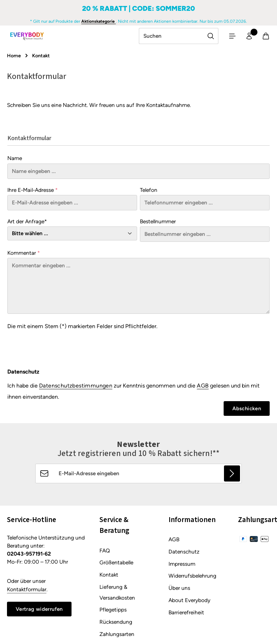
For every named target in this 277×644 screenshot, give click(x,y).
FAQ (105, 552)
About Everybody (189, 602)
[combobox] (167, 37)
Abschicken (246, 410)
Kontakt (109, 577)
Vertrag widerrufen (40, 611)
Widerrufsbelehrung (192, 578)
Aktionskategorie (99, 21)
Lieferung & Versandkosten (117, 594)
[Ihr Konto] (247, 37)
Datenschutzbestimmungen (76, 387)
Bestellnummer (158, 222)
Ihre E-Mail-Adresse (32, 191)
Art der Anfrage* (27, 222)
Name (15, 160)
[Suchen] (207, 37)
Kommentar (24, 254)
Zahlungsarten (117, 636)
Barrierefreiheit (186, 614)
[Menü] (229, 37)
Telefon (149, 191)
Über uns (179, 590)
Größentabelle (116, 565)
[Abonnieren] (232, 475)
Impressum (182, 566)
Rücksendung (116, 624)
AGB (203, 387)
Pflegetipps (113, 612)
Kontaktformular (27, 591)
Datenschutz (184, 553)
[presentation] (60, 348)
